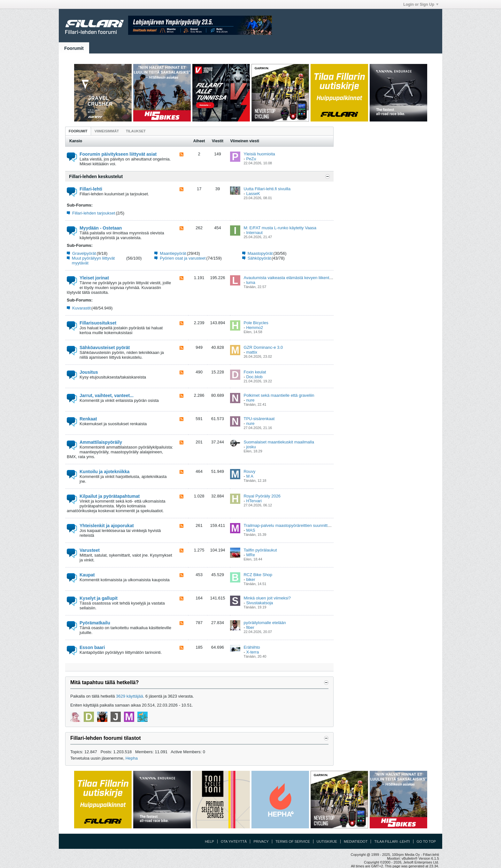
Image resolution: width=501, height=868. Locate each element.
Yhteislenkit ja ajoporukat (107, 526)
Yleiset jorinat (94, 278)
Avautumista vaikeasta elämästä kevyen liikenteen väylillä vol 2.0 (303, 278)
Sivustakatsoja (259, 603)
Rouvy (249, 471)
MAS (250, 530)
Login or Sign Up (421, 4)
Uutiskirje (327, 841)
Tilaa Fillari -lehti (392, 841)
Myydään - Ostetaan (101, 228)
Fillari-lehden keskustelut (96, 176)
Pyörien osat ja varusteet (183, 258)
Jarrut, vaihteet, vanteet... (107, 395)
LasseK (253, 194)
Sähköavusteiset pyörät (105, 348)
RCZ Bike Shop (258, 575)
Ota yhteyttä (234, 841)
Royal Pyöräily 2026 (262, 496)
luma (250, 282)
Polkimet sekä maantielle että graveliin (279, 395)
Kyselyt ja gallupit (99, 598)
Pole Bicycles (256, 323)
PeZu (251, 159)
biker (250, 579)
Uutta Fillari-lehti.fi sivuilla (267, 189)
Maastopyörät (260, 253)
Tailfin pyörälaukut (260, 550)
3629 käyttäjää (130, 696)
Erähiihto (252, 647)
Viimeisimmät (107, 131)
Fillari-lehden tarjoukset (94, 213)
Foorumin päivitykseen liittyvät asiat (118, 154)
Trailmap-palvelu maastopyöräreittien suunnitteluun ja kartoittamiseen (307, 525)
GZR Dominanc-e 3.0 (263, 347)
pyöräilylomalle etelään (265, 623)
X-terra (252, 652)
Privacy (261, 841)
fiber (250, 627)
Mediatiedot (356, 841)
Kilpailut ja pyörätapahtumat (110, 496)
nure (250, 400)
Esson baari (92, 647)
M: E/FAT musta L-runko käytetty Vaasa (280, 228)
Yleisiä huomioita (259, 154)
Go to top (426, 841)
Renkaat (88, 419)
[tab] (78, 131)
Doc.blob (254, 377)
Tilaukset (136, 131)
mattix (252, 352)
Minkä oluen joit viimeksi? (267, 598)
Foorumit (74, 48)
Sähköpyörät (259, 258)
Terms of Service (293, 841)
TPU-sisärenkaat (259, 419)
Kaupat (87, 575)
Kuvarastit (81, 308)
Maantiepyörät (173, 253)
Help (209, 841)
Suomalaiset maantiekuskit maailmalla (279, 442)
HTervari (254, 501)
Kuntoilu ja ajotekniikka (104, 472)
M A (250, 476)
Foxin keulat (255, 372)
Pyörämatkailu (95, 623)
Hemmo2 (254, 328)
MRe (250, 555)
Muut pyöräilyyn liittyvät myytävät (93, 261)
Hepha (132, 758)
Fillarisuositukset (98, 323)
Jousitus (89, 372)
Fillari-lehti (91, 189)
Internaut (254, 233)
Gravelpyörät (84, 253)
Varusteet (90, 550)
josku (251, 447)
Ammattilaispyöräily (101, 442)
